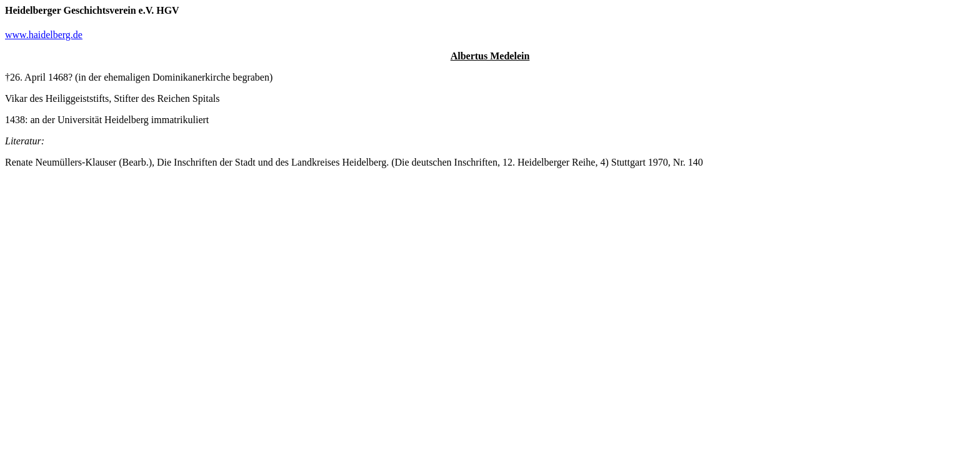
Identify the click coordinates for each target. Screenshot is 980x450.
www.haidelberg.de (44, 35)
